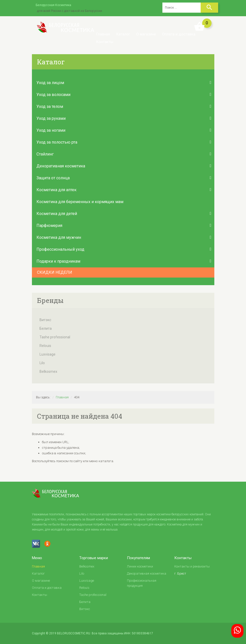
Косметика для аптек (56, 190)
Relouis (45, 346)
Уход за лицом (50, 83)
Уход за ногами (51, 130)
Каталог (123, 34)
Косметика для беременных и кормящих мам (80, 202)
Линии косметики (140, 566)
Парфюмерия (49, 226)
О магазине (146, 34)
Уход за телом (50, 106)
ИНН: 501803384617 (139, 633)
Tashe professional (55, 337)
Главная (103, 34)
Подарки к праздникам (58, 261)
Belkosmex (48, 372)
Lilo (42, 363)
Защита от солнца (53, 178)
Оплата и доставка (179, 34)
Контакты (105, 42)
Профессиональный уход (60, 249)
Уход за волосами (53, 95)
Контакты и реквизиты (192, 566)
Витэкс (45, 320)
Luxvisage (48, 354)
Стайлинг (45, 154)
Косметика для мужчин (59, 237)
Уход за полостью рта (57, 142)
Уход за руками (51, 118)
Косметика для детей (57, 214)
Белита (46, 328)
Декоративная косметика (61, 166)
